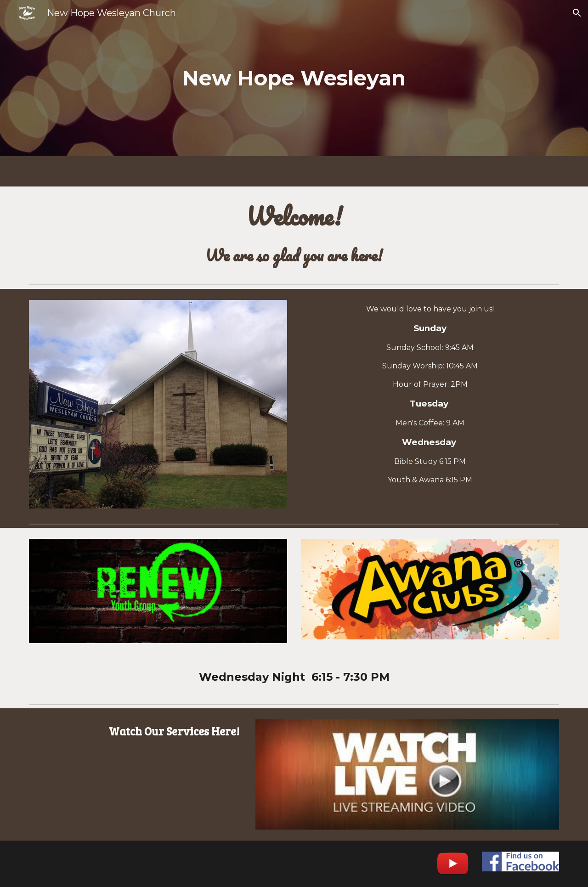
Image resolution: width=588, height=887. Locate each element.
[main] (294, 78)
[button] (577, 13)
